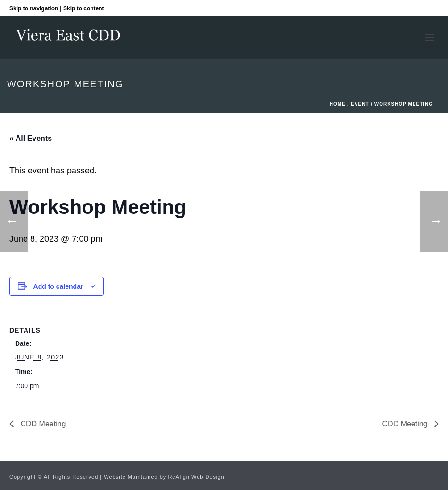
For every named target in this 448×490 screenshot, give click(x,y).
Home (338, 104)
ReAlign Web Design (196, 477)
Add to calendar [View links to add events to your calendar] (58, 286)
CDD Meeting (42, 424)
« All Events (31, 138)
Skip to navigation (34, 8)
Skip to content (84, 8)
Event (360, 104)
